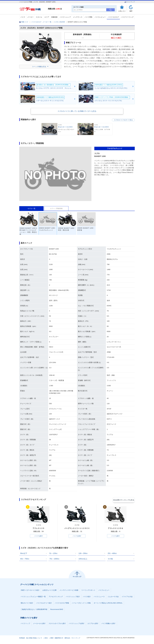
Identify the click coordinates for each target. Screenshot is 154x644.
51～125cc (53, 554)
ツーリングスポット (88, 591)
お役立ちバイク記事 (50, 591)
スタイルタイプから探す (57, 624)
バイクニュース (99, 597)
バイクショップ (65, 17)
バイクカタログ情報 (62, 603)
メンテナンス (78, 17)
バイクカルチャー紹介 (44, 603)
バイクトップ (25, 624)
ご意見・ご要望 (48, 638)
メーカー (30, 17)
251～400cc (112, 554)
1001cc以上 (83, 559)
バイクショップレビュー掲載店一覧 (33, 597)
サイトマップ (130, 2)
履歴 (131, 11)
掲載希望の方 (59, 638)
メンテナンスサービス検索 (69, 591)
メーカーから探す (39, 624)
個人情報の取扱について (34, 638)
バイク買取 (88, 17)
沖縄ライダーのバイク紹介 (30, 591)
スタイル (39, 17)
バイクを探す (38, 536)
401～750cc (25, 559)
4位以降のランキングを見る (124, 500)
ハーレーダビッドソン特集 (81, 603)
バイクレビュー (100, 17)
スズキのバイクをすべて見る (123, 120)
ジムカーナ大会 (113, 597)
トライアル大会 (127, 597)
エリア (47, 17)
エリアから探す (93, 624)
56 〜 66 (116, 38)
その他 (110, 559)
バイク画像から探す (108, 624)
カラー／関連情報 (56, 208)
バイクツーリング (127, 17)
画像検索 (54, 17)
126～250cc (83, 554)
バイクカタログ (113, 17)
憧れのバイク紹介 (27, 603)
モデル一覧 (31, 208)
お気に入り (122, 11)
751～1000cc (54, 559)
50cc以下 (24, 554)
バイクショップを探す (77, 624)
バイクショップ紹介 (73, 597)
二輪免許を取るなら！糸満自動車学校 (34, 610)
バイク (23, 17)
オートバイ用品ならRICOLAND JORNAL (108, 603)
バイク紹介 (87, 597)
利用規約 (22, 638)
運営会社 (67, 638)
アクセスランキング (56, 597)
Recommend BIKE (57, 610)
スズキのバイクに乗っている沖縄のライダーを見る (77, 111)
